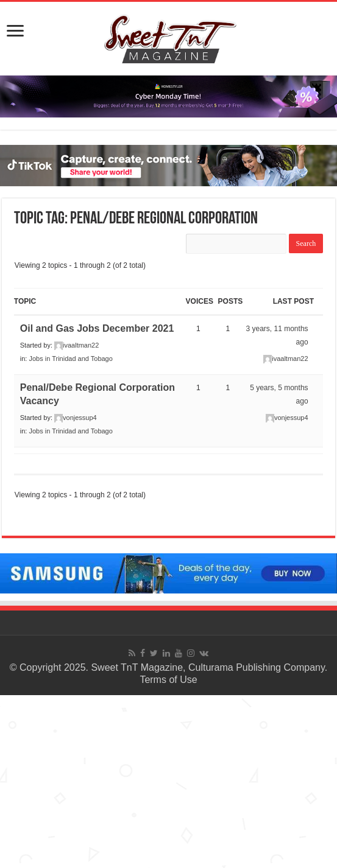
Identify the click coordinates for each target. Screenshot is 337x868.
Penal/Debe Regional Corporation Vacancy (98, 394)
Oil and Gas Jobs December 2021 (97, 328)
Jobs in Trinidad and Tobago (70, 359)
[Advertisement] (168, 780)
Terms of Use (168, 680)
